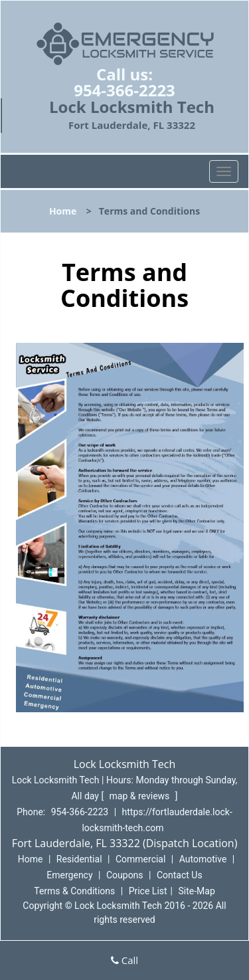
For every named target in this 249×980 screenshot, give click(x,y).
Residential (79, 859)
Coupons (125, 875)
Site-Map (197, 891)
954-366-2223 (124, 90)
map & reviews (141, 796)
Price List (148, 891)
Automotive (203, 859)
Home (63, 211)
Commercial (140, 859)
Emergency (69, 875)
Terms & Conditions (74, 891)
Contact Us (180, 875)
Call (124, 960)
